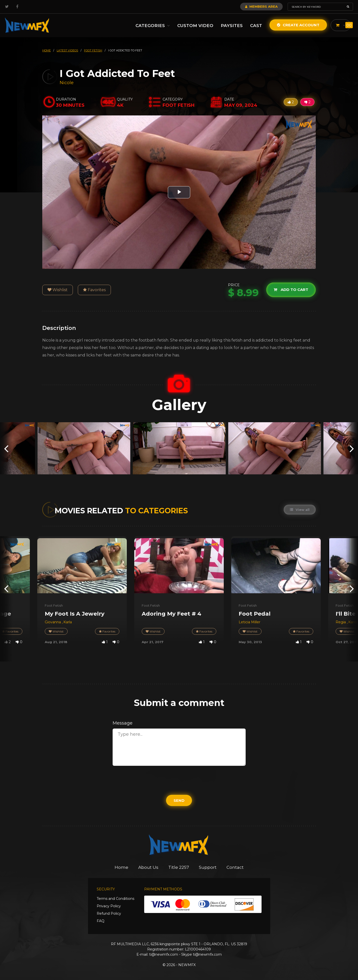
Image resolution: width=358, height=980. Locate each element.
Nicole (67, 83)
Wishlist (58, 290)
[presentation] (6, 448)
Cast (256, 26)
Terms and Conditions (115, 899)
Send (179, 800)
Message (123, 723)
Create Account (298, 25)
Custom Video (195, 26)
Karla (68, 622)
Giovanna (53, 622)
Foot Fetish (54, 605)
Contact (235, 867)
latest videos (67, 50)
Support (208, 867)
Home (121, 867)
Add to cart (291, 290)
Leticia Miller (249, 622)
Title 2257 (179, 867)
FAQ (101, 921)
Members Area (261, 6)
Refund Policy (109, 913)
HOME (46, 50)
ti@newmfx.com (164, 954)
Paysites (232, 26)
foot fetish (93, 50)
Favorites (94, 290)
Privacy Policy (109, 906)
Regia (341, 622)
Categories (153, 26)
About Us (148, 867)
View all (300, 510)
